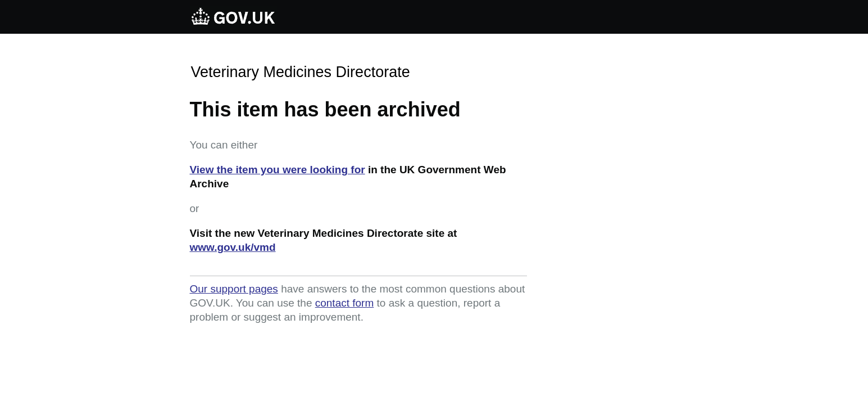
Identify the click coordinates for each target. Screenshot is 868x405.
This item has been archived (325, 109)
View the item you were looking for (278, 170)
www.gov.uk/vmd (233, 247)
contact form (345, 303)
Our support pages (234, 289)
